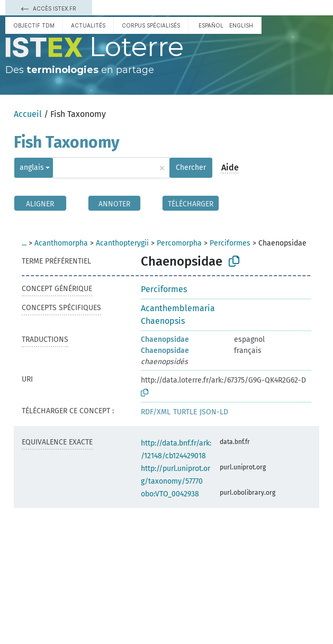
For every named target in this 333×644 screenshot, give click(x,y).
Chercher (191, 167)
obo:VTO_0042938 (170, 494)
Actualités (88, 25)
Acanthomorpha (61, 243)
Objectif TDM (34, 25)
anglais (32, 167)
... (24, 243)
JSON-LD (214, 412)
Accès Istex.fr (49, 8)
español (211, 25)
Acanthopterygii (122, 243)
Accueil (28, 114)
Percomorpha (179, 243)
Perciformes (230, 243)
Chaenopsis (163, 321)
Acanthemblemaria (178, 308)
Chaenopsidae (165, 339)
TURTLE (185, 412)
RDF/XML (156, 412)
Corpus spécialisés (151, 25)
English (241, 25)
